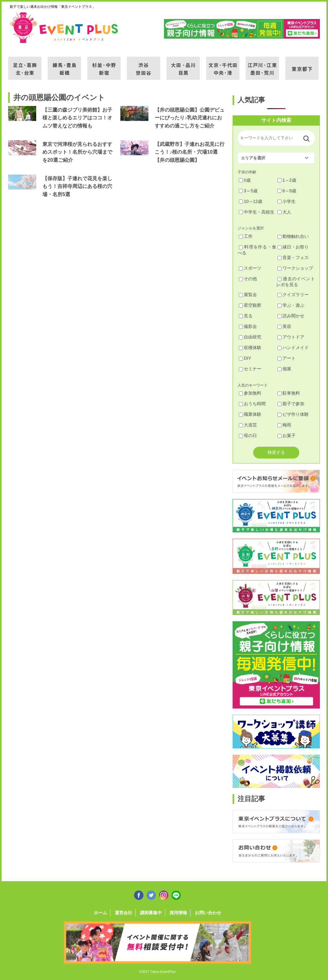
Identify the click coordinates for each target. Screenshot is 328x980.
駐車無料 (289, 393)
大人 (284, 212)
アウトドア (291, 337)
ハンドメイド (293, 348)
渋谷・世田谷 (144, 65)
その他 (248, 279)
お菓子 (287, 435)
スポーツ (250, 268)
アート (287, 358)
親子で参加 (291, 404)
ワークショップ (295, 268)
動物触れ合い (293, 236)
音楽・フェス (293, 257)
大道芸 (248, 425)
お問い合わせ (208, 913)
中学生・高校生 (257, 212)
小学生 (287, 201)
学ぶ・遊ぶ (291, 305)
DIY (245, 358)
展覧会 (248, 295)
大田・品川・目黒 (183, 65)
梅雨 (284, 425)
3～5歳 (248, 191)
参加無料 (250, 393)
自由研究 (250, 337)
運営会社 (123, 913)
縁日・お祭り (293, 247)
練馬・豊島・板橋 (64, 65)
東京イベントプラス (64, 27)
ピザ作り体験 (293, 414)
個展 (284, 369)
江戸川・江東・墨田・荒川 (262, 65)
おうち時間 (252, 404)
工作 (246, 236)
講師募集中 (151, 913)
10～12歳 (251, 201)
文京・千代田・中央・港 (223, 65)
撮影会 (248, 326)
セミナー (250, 369)
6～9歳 (287, 191)
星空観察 (250, 305)
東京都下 (302, 65)
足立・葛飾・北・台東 (25, 65)
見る (246, 316)
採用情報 (178, 913)
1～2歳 (287, 180)
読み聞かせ (291, 316)
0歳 (245, 180)
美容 (284, 326)
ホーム (100, 913)
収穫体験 (250, 348)
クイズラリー (293, 295)
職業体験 (250, 414)
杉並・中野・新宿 (104, 65)
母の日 (248, 435)
